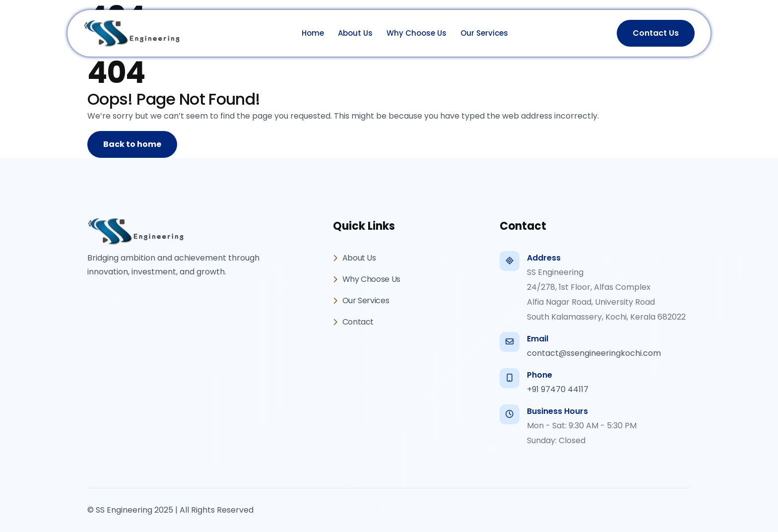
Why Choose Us (417, 33)
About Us (355, 33)
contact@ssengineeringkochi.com (594, 353)
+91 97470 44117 (558, 389)
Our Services (484, 33)
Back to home (132, 144)
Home (313, 33)
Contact (353, 322)
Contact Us (656, 33)
